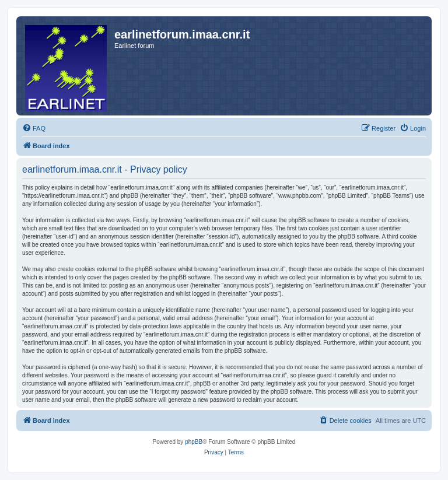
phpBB (194, 442)
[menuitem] (34, 128)
